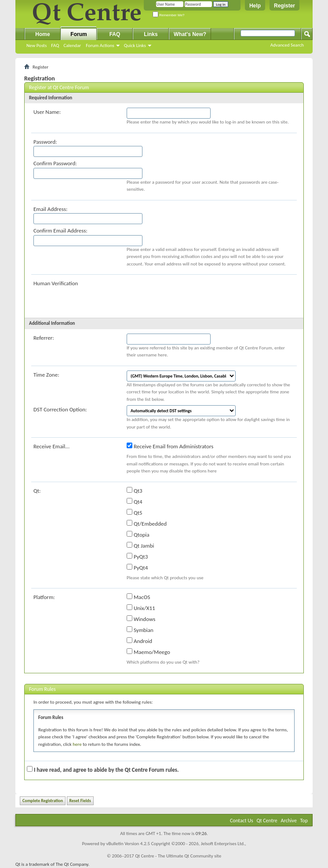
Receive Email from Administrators (170, 446)
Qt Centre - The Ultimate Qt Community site (178, 856)
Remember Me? (169, 15)
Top (304, 821)
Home (42, 34)
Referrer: (44, 338)
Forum (78, 34)
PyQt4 (137, 567)
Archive (289, 821)
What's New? (190, 34)
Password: (45, 142)
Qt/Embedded (147, 523)
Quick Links (135, 45)
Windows (141, 619)
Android (139, 641)
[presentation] (193, 296)
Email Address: (51, 209)
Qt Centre (267, 821)
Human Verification (56, 283)
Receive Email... (51, 446)
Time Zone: (46, 375)
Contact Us (242, 821)
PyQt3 (137, 556)
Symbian (140, 630)
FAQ (55, 45)
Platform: (44, 597)
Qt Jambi (140, 545)
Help (255, 6)
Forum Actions (100, 45)
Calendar (72, 45)
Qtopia (138, 534)
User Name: (47, 112)
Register (284, 6)
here (77, 744)
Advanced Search (287, 45)
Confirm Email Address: (60, 231)
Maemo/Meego (148, 652)
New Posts (36, 45)
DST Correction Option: (60, 409)
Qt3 (135, 490)
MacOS (138, 597)
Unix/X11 (141, 608)
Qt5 (135, 512)
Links (151, 34)
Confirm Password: (55, 163)
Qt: (37, 491)
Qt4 (135, 501)
